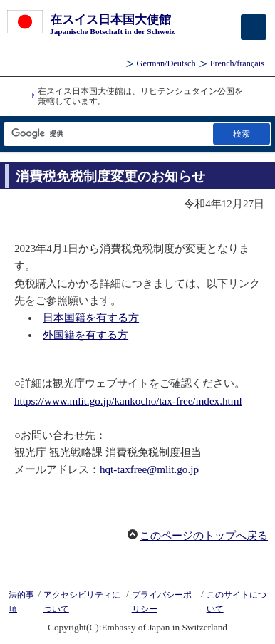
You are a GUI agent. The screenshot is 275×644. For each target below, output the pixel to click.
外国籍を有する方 (85, 335)
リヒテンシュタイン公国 (187, 91)
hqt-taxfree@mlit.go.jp (149, 469)
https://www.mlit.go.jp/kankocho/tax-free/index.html (128, 401)
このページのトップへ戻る (204, 536)
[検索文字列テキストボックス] (107, 134)
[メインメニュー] (254, 27)
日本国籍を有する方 (91, 318)
